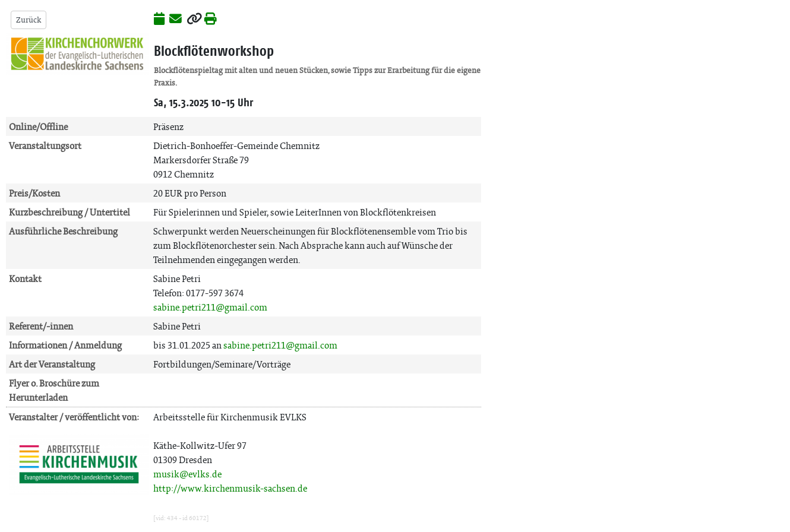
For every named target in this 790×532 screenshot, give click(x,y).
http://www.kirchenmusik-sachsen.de (230, 488)
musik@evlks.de (187, 474)
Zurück (29, 20)
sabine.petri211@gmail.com (210, 307)
